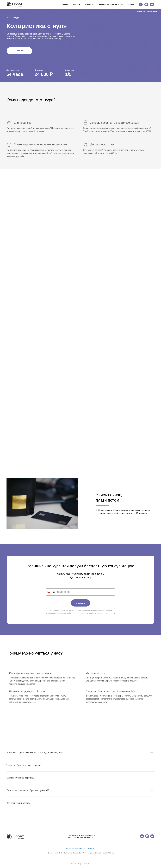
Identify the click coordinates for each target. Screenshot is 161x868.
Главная (64, 4)
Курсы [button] (76, 4)
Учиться (19, 51)
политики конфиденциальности (102, 613)
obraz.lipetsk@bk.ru (88, 835)
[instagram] (146, 4)
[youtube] (152, 4)
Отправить (81, 603)
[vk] (141, 4)
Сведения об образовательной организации (116, 4)
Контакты (89, 4)
